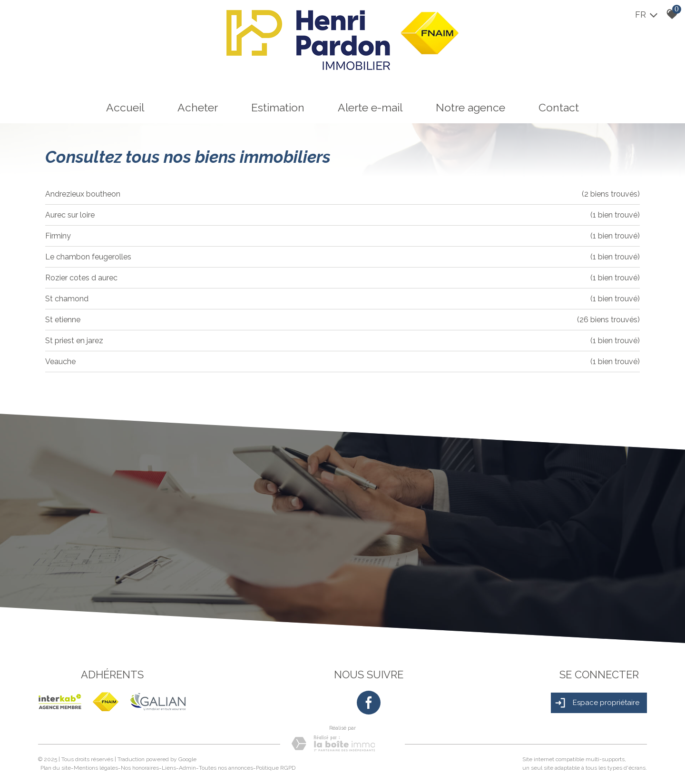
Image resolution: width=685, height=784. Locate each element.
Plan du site (56, 768)
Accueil (125, 107)
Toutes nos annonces (226, 768)
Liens (169, 768)
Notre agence (470, 107)
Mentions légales (96, 768)
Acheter (198, 107)
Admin (187, 768)
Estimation (278, 107)
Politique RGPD (276, 768)
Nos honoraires (140, 768)
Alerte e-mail (370, 107)
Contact (559, 107)
